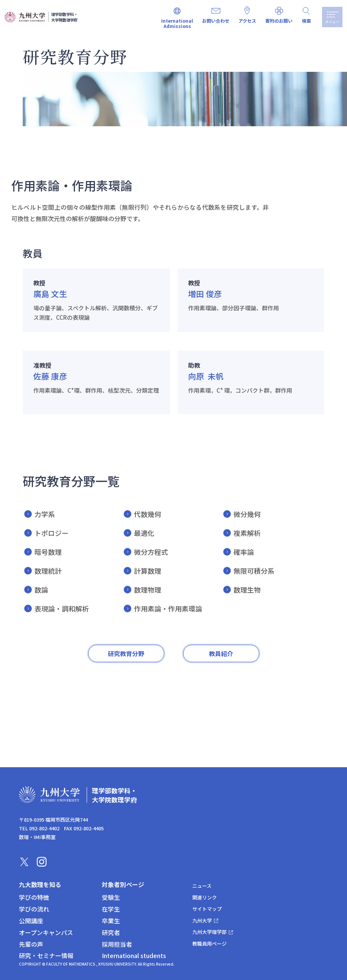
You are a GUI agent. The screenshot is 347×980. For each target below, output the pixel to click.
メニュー (331, 17)
